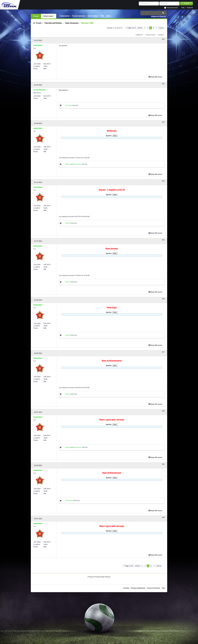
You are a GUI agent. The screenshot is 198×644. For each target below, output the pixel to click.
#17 (163, 352)
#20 (163, 517)
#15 (163, 240)
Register (190, 8)
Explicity (68, 164)
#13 (163, 122)
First (140, 28)
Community (64, 16)
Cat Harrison (78, 447)
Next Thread (105, 577)
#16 (163, 299)
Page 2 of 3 (132, 28)
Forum (36, 16)
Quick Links (93, 16)
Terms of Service (154, 588)
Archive (126, 588)
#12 (163, 84)
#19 (163, 464)
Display (160, 35)
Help (183, 8)
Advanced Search (158, 16)
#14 (163, 181)
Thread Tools (150, 35)
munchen (69, 105)
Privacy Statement (138, 588)
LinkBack (139, 35)
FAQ (102, 16)
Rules (109, 16)
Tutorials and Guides (53, 23)
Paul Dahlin (78, 164)
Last (162, 28)
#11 (163, 39)
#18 (163, 411)
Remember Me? (172, 8)
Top (163, 588)
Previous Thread (94, 577)
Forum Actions (78, 16)
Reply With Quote (156, 77)
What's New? (49, 16)
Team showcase (72, 23)
